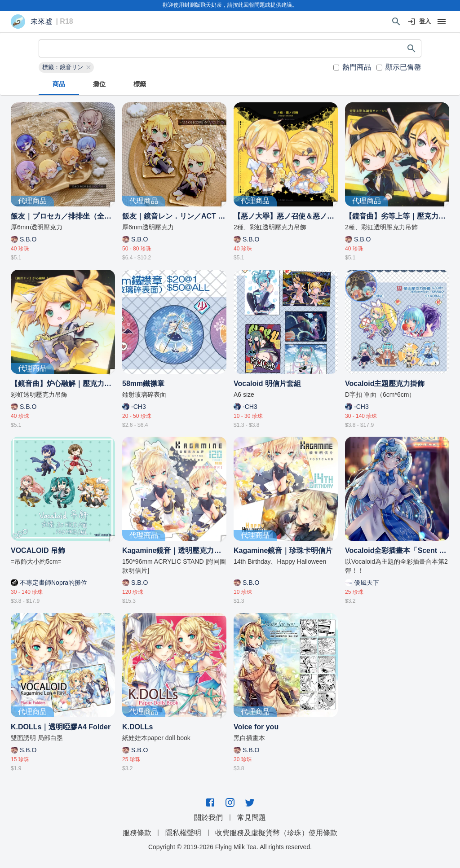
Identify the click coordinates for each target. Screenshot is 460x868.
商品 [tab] (59, 84)
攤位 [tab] (99, 84)
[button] (66, 67)
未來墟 (41, 22)
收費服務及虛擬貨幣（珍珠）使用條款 (276, 833)
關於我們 (208, 818)
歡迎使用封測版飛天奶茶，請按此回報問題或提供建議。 (230, 5)
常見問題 (252, 818)
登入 (420, 22)
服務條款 (137, 833)
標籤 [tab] (140, 84)
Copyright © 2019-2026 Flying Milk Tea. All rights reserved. (230, 847)
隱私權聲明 (183, 833)
